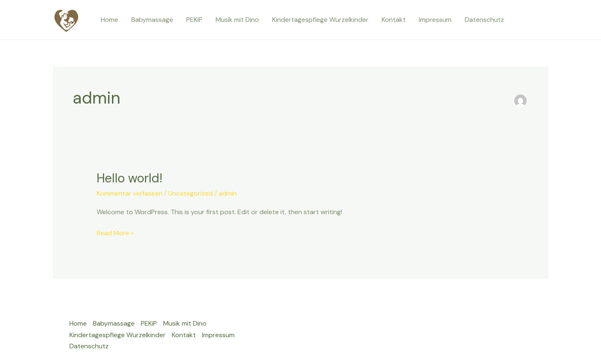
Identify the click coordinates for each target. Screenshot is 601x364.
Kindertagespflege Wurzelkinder (320, 20)
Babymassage (152, 20)
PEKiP (194, 20)
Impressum (435, 20)
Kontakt (394, 20)
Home (109, 20)
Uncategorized (190, 193)
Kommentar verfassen (129, 193)
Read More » (115, 232)
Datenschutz (484, 20)
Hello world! (129, 178)
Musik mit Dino (237, 20)
